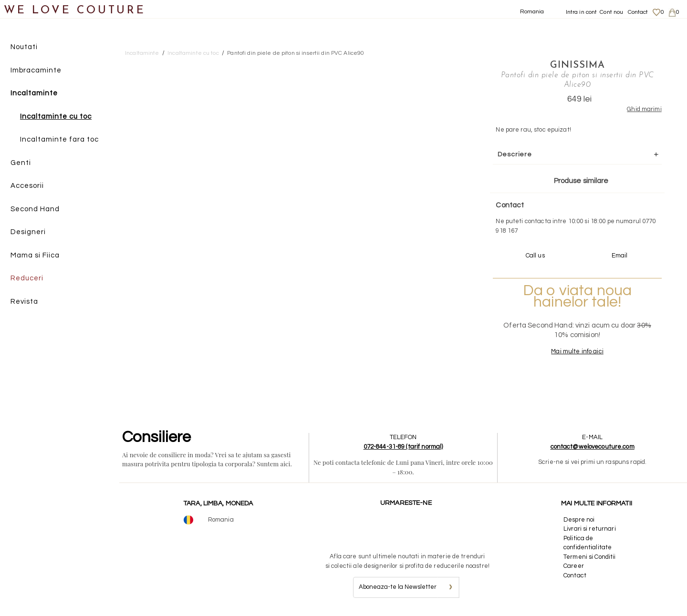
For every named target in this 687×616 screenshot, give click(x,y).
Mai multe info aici (577, 351)
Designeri (28, 232)
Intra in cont (582, 12)
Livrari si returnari (590, 529)
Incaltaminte (34, 93)
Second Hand (35, 209)
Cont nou (611, 12)
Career (574, 566)
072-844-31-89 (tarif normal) (403, 447)
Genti (21, 163)
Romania (532, 12)
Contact (638, 12)
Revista (24, 302)
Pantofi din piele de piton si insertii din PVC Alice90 (296, 53)
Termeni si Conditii (589, 557)
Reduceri (27, 278)
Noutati (24, 47)
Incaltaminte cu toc (56, 117)
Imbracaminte (36, 70)
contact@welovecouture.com (593, 447)
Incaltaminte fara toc (59, 139)
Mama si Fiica (35, 255)
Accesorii (27, 186)
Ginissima (578, 65)
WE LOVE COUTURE (75, 11)
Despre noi (579, 520)
